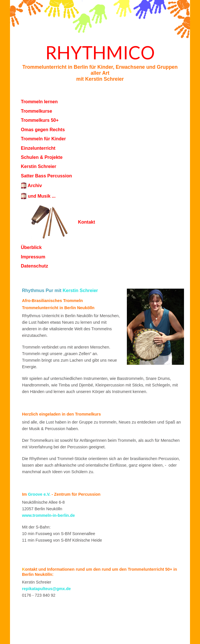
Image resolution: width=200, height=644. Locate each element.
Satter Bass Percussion (46, 176)
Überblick (31, 247)
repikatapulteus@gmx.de (46, 589)
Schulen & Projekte (42, 157)
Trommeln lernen (39, 102)
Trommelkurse (36, 111)
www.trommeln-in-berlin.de (48, 515)
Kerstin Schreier (39, 166)
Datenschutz (34, 266)
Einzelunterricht (38, 148)
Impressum (33, 257)
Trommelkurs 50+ (40, 120)
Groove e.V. (39, 494)
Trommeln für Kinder (43, 139)
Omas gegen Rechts (43, 130)
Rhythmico (100, 52)
